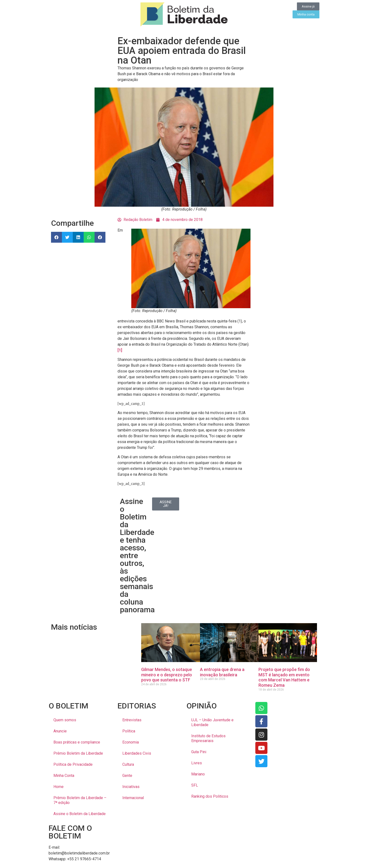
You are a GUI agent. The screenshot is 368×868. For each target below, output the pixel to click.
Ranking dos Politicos (210, 796)
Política (129, 731)
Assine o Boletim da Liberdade (80, 814)
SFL (195, 785)
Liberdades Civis (137, 753)
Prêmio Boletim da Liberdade (78, 753)
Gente (127, 776)
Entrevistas (132, 720)
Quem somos (65, 720)
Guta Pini (199, 752)
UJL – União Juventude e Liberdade (212, 722)
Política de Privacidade (73, 764)
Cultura (128, 764)
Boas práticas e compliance (77, 742)
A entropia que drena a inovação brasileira (222, 672)
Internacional (133, 798)
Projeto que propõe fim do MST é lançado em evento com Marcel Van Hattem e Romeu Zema (284, 677)
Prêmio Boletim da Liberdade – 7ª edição (80, 800)
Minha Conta (64, 776)
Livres (197, 763)
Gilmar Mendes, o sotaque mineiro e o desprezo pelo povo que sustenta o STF (167, 675)
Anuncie (60, 731)
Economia (131, 742)
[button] (56, 237)
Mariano (198, 774)
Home (59, 787)
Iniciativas (131, 787)
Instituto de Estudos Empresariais (208, 738)
